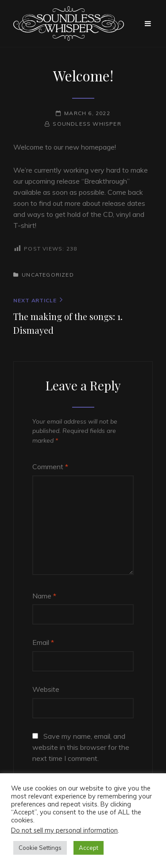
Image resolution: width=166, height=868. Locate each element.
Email (43, 642)
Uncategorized (48, 275)
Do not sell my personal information (64, 830)
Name (44, 596)
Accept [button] (89, 848)
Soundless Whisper (87, 124)
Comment (50, 467)
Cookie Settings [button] (40, 848)
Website (46, 689)
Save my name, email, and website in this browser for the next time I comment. (81, 747)
